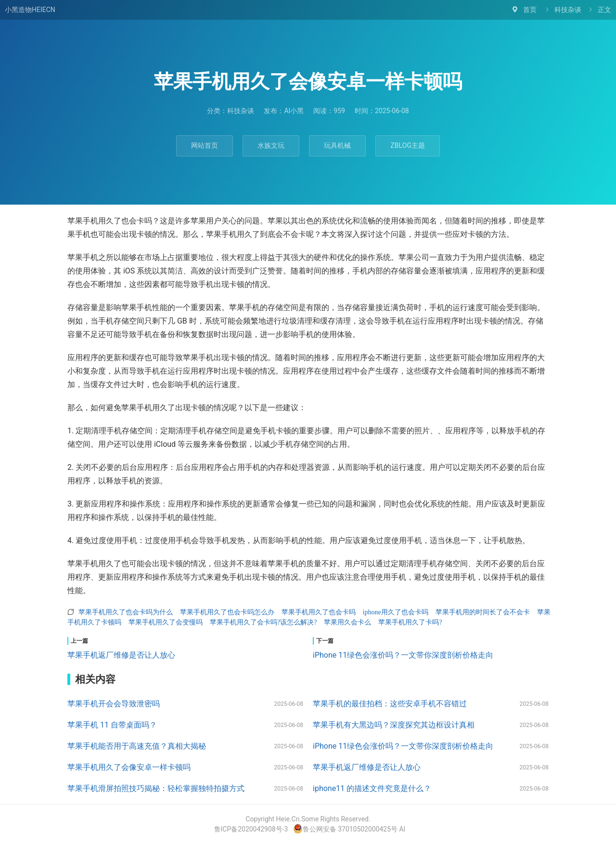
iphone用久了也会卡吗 (396, 612)
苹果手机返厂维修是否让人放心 (121, 655)
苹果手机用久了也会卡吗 (319, 612)
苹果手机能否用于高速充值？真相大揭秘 (137, 746)
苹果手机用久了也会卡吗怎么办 (227, 612)
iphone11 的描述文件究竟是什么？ (372, 788)
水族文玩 (271, 145)
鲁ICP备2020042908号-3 (251, 829)
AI (403, 829)
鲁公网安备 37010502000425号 (346, 829)
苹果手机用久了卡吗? (410, 622)
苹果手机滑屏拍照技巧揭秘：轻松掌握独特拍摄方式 (156, 788)
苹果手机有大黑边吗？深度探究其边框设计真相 (394, 725)
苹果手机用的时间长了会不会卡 (483, 612)
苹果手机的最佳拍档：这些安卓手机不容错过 (390, 704)
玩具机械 (337, 145)
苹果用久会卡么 (347, 622)
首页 (530, 10)
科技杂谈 (568, 10)
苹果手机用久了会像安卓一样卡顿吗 (129, 767)
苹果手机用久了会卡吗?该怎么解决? (263, 622)
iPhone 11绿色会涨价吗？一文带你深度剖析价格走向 (403, 655)
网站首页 (205, 145)
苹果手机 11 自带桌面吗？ (112, 725)
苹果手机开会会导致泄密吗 (114, 704)
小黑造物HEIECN (30, 10)
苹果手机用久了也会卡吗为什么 (126, 612)
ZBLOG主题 (407, 145)
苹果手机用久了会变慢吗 (166, 622)
